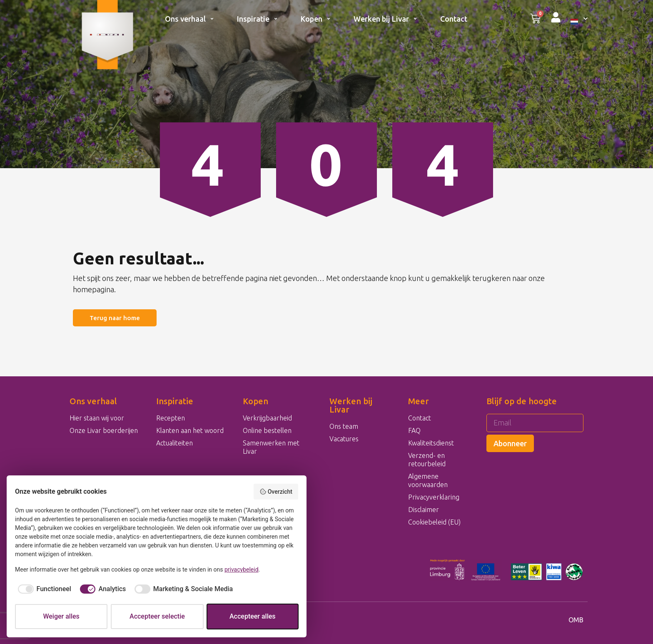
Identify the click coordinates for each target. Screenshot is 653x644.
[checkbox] (43, 589)
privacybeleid (242, 569)
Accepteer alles (253, 616)
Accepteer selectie (157, 616)
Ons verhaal (189, 19)
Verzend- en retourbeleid (427, 460)
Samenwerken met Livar (271, 447)
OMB (576, 620)
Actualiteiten (174, 443)
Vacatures (344, 439)
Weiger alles (61, 616)
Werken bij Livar (385, 19)
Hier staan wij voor (97, 418)
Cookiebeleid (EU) (434, 522)
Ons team (344, 426)
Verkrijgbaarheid (267, 418)
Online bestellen (267, 430)
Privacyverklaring (434, 497)
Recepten (171, 418)
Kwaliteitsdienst (431, 443)
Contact (454, 19)
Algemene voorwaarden (428, 480)
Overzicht (276, 492)
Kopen (316, 19)
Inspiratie (257, 19)
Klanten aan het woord (190, 430)
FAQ (414, 430)
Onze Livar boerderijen (104, 430)
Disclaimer (424, 510)
